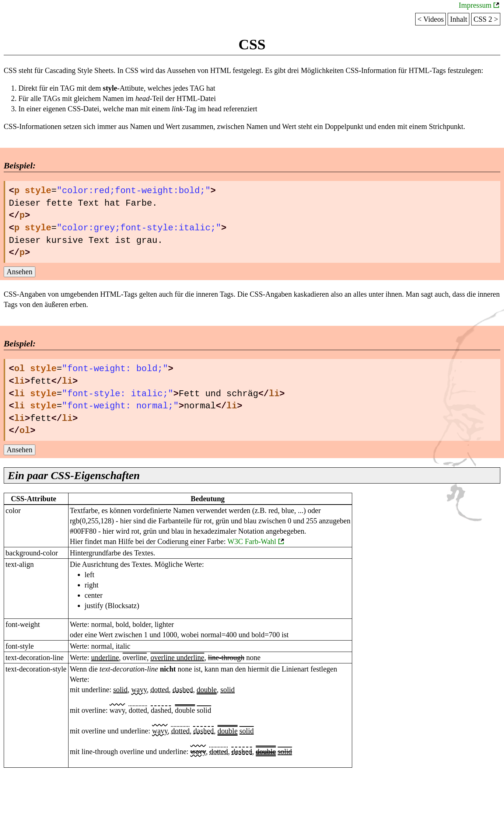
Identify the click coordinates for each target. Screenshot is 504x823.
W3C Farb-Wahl (252, 541)
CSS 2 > (486, 19)
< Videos (430, 19)
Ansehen (20, 272)
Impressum (475, 5)
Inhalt (458, 19)
